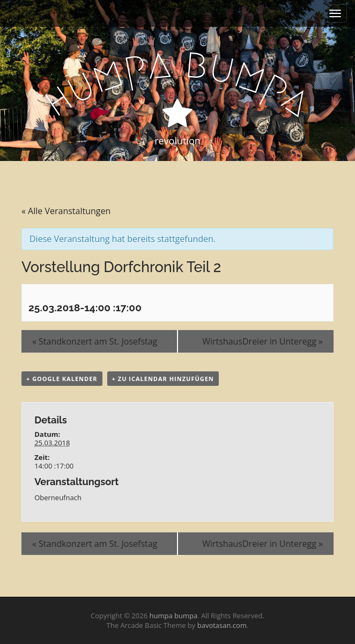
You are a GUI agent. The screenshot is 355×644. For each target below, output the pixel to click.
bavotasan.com (222, 625)
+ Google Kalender (62, 379)
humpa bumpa (173, 616)
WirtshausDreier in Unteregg (262, 341)
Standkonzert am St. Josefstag (95, 341)
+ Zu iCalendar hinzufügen (163, 379)
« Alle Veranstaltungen (66, 211)
